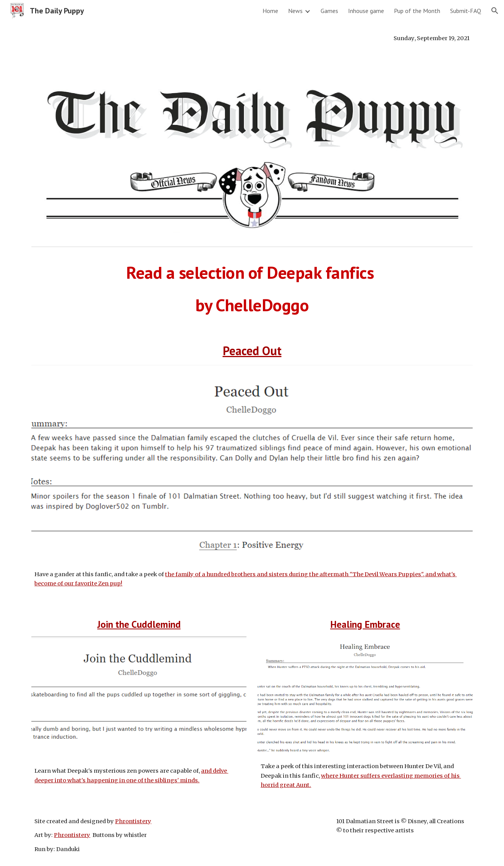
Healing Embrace (365, 624)
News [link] (295, 11)
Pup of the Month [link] (417, 11)
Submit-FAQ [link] (466, 11)
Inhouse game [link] (366, 11)
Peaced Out (252, 351)
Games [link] (329, 11)
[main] (252, 38)
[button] (495, 11)
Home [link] (270, 11)
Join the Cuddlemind (139, 624)
